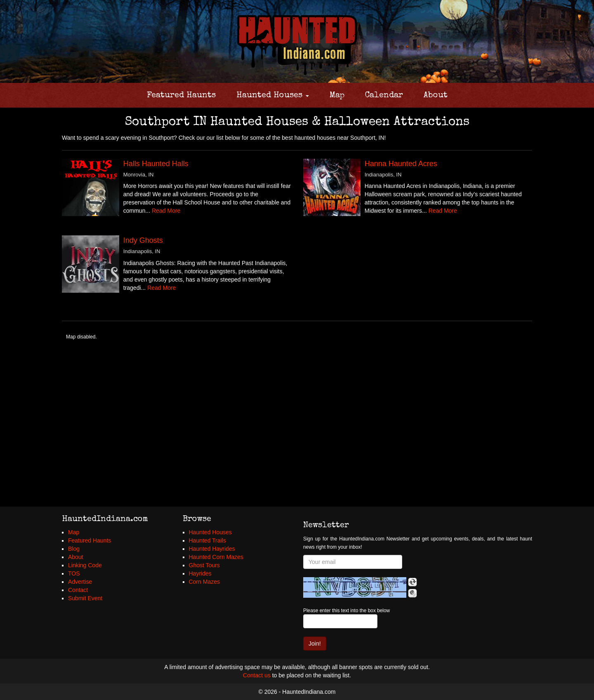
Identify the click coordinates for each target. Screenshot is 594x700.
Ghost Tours (204, 565)
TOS (74, 573)
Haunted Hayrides (212, 549)
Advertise (80, 582)
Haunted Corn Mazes (216, 557)
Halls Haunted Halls (156, 164)
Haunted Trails (207, 540)
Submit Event (85, 598)
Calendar (384, 96)
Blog (74, 549)
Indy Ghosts (143, 240)
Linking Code (85, 565)
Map (337, 96)
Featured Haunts (181, 96)
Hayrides (200, 573)
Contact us (257, 675)
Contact (78, 590)
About (436, 96)
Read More (166, 211)
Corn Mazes (204, 582)
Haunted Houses (273, 96)
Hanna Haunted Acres (401, 164)
